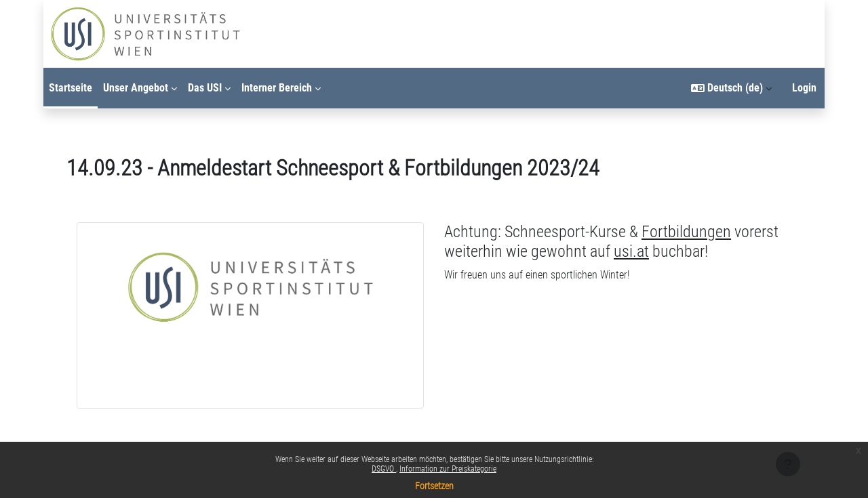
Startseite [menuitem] (71, 88)
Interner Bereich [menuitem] (277, 88)
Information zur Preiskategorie (448, 469)
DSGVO (384, 469)
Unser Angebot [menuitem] (136, 88)
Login (804, 88)
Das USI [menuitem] (205, 88)
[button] (732, 88)
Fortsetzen (434, 486)
